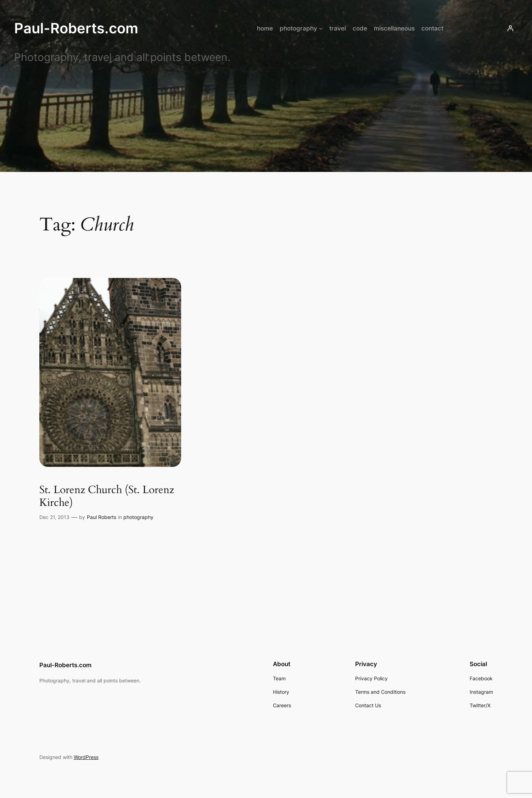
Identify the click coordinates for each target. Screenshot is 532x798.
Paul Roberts (102, 517)
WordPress (86, 757)
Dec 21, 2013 (54, 517)
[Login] (510, 28)
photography (138, 517)
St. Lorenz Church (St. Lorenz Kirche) (107, 496)
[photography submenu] (321, 28)
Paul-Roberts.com (76, 28)
